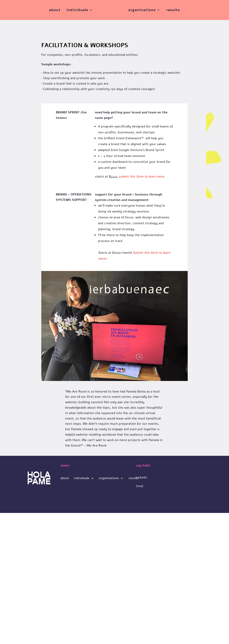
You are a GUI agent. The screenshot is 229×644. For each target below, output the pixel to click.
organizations (142, 10)
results (173, 10)
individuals (77, 10)
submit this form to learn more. (142, 177)
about (55, 10)
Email (140, 486)
